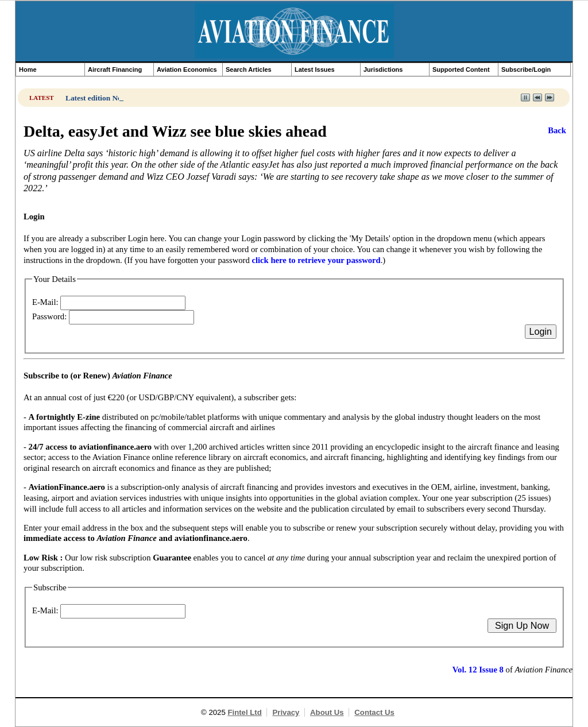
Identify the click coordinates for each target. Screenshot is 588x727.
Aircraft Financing (115, 69)
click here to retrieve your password (316, 260)
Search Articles (249, 69)
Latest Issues (315, 69)
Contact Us (374, 712)
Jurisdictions (383, 69)
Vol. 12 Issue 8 (478, 670)
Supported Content (461, 69)
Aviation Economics (187, 69)
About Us (327, 712)
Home (28, 69)
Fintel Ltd (244, 712)
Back (557, 130)
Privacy (286, 712)
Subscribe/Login (526, 69)
